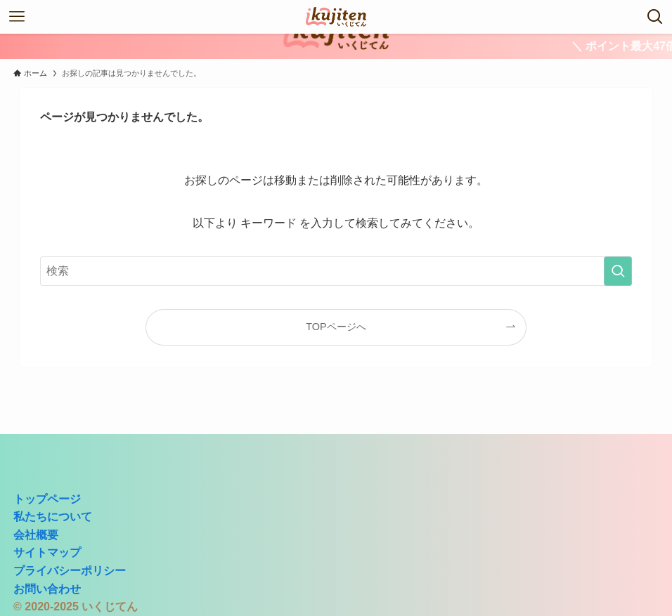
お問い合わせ (47, 589)
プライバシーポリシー (70, 571)
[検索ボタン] (655, 17)
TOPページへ (336, 327)
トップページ (47, 499)
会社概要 (36, 535)
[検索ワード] (336, 271)
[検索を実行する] (618, 271)
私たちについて (53, 517)
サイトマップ (47, 552)
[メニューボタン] (17, 17)
